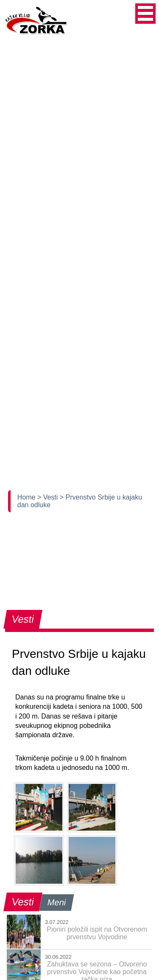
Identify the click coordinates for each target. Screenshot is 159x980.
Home (27, 497)
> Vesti (49, 497)
